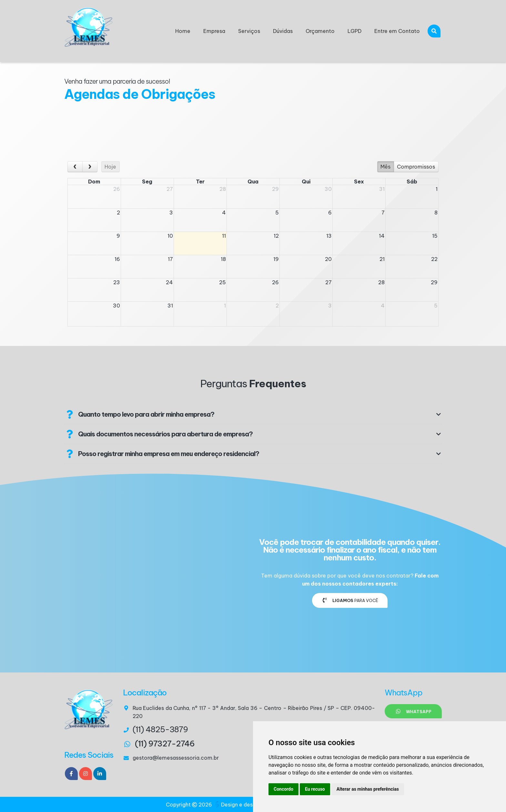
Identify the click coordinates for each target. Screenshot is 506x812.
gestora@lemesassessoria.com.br (176, 758)
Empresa (214, 31)
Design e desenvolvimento (251, 805)
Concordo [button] (283, 789)
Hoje (110, 167)
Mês (385, 167)
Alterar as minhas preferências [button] (368, 789)
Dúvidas (283, 31)
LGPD (354, 31)
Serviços (249, 31)
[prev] (75, 167)
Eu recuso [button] (315, 789)
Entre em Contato (397, 31)
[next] (90, 167)
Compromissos (416, 167)
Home (183, 31)
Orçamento (320, 31)
